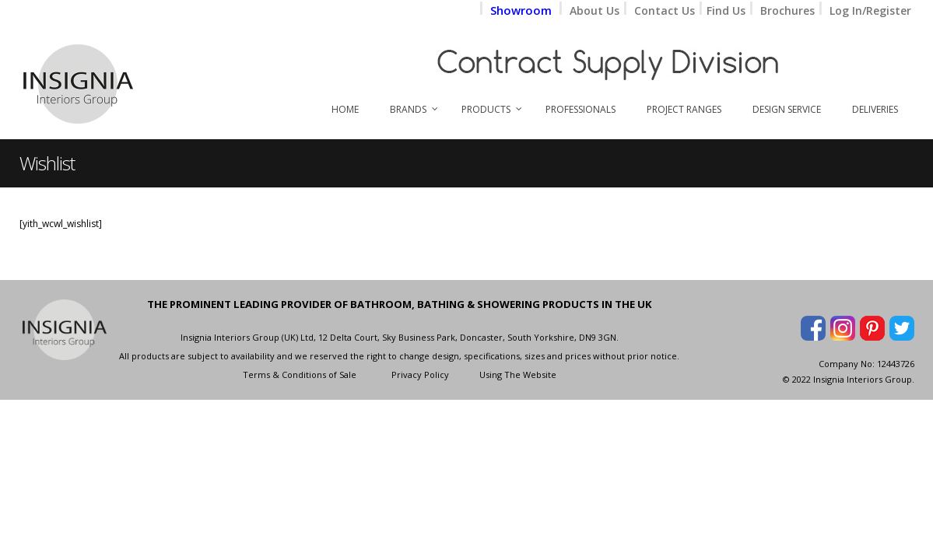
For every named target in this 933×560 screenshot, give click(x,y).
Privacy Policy (420, 374)
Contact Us (665, 10)
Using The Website (518, 374)
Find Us (728, 10)
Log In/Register (870, 10)
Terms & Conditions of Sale (300, 374)
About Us (595, 10)
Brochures (787, 10)
